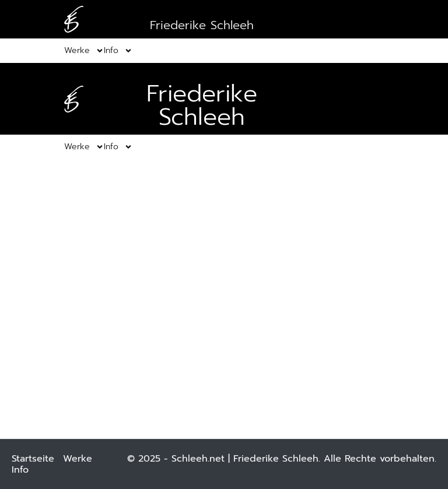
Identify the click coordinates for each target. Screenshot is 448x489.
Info (20, 470)
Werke (78, 459)
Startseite (33, 459)
